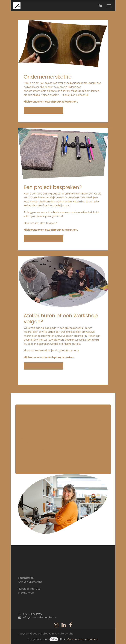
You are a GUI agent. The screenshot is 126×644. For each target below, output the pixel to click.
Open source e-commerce (83, 639)
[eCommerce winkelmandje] (100, 6)
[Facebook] (71, 625)
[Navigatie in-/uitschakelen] (109, 6)
